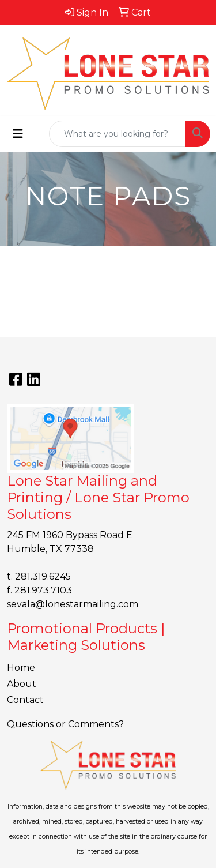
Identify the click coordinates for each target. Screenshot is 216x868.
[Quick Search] (118, 134)
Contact (25, 700)
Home (21, 668)
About (22, 684)
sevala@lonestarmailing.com (73, 604)
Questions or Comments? (65, 724)
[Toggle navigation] (18, 134)
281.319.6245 (43, 576)
